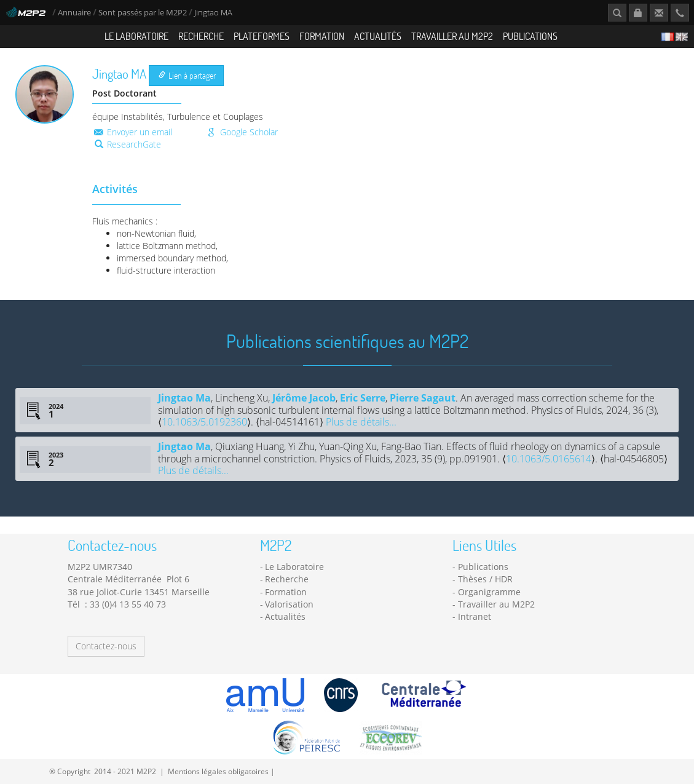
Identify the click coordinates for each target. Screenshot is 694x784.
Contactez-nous (106, 646)
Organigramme (489, 592)
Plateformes (262, 36)
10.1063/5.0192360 (204, 422)
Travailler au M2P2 (452, 36)
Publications (530, 36)
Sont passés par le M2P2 (143, 13)
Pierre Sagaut (423, 398)
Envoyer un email (132, 132)
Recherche (201, 36)
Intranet (475, 616)
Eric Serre (363, 398)
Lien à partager (187, 75)
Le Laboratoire (136, 36)
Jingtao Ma (184, 398)
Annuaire (75, 13)
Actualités (378, 36)
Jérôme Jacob (304, 398)
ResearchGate (128, 144)
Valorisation (289, 604)
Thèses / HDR (485, 579)
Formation (322, 36)
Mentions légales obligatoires (218, 771)
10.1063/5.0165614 (549, 459)
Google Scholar (242, 132)
